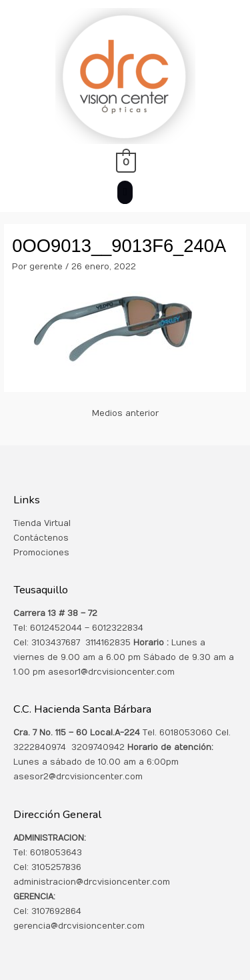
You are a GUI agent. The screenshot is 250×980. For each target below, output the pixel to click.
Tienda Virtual (42, 523)
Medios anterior (125, 413)
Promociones (41, 553)
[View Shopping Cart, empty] (125, 162)
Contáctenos (41, 538)
